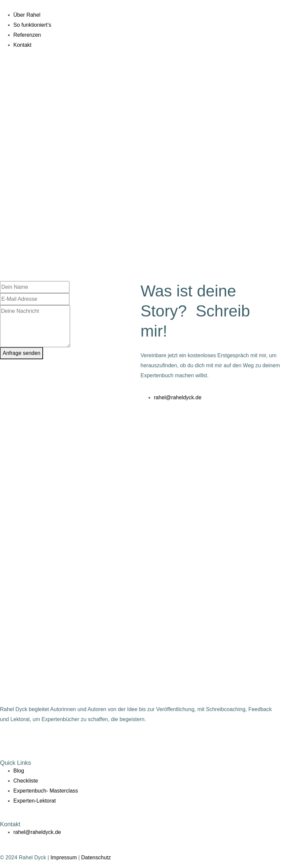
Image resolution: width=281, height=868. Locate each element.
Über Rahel (27, 15)
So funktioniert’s (32, 25)
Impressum (64, 857)
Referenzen (27, 35)
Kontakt (22, 45)
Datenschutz (96, 857)
